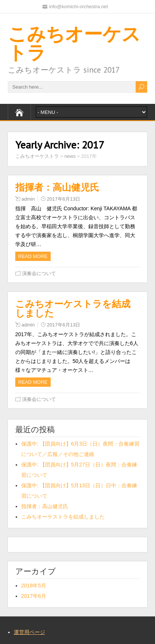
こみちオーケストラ (74, 43)
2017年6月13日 (64, 199)
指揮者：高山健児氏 (57, 187)
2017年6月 (34, 596)
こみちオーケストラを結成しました (73, 308)
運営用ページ (29, 632)
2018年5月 (34, 586)
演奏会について (39, 273)
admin (28, 199)
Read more (33, 256)
